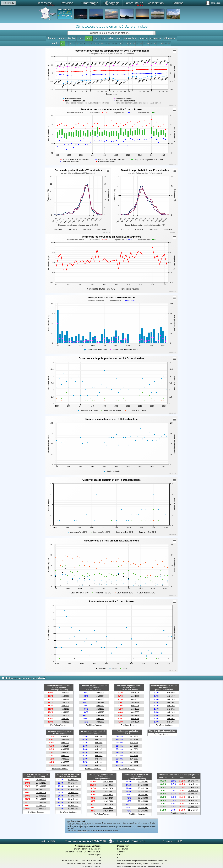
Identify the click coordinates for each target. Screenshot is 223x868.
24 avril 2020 (41, 799)
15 (116, 43)
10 (99, 43)
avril (89, 38)
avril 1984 (100, 696)
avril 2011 (65, 706)
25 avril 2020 (41, 780)
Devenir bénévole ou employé (88, 849)
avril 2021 (134, 749)
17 (123, 43)
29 (165, 43)
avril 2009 (65, 712)
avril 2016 (134, 743)
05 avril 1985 (143, 798)
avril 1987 (100, 706)
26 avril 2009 (108, 801)
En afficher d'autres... (59, 725)
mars (81, 38)
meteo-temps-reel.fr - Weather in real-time (81, 861)
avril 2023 (100, 712)
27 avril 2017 (41, 783)
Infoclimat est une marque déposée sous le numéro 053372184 (142, 861)
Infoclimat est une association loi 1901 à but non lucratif (139, 867)
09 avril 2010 (73, 802)
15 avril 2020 (193, 804)
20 (134, 43)
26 (155, 43)
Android (121, 852)
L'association (123, 846)
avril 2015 (65, 709)
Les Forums (123, 849)
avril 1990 (100, 709)
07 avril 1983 (143, 811)
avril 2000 (134, 746)
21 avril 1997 (193, 807)
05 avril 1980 (73, 789)
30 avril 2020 (108, 788)
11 (102, 43)
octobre (143, 38)
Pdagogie (112, 3)
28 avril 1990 (193, 797)
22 (141, 43)
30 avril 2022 (41, 802)
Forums (178, 3)
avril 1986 (135, 719)
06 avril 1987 (73, 783)
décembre (170, 38)
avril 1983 (100, 703)
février (72, 38)
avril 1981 (171, 715)
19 (130, 43)
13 (109, 43)
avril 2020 (65, 693)
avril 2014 (65, 703)
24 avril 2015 (108, 785)
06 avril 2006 (143, 801)
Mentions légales (94, 855)
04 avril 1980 (73, 786)
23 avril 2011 (41, 796)
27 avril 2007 (108, 792)
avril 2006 (100, 693)
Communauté (134, 4)
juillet (111, 38)
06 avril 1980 (73, 799)
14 (113, 43)
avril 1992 (135, 703)
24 (148, 43)
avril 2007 (65, 699)
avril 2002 (100, 722)
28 (162, 43)
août (119, 38)
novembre (156, 38)
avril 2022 (65, 722)
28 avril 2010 (41, 809)
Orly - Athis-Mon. (65, 10)
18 (127, 43)
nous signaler (82, 831)
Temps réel (46, 4)
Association (156, 3)
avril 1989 (100, 715)
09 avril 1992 (143, 808)
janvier (61, 38)
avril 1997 (65, 696)
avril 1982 (65, 719)
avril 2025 (171, 712)
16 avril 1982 (193, 784)
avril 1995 (171, 722)
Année (51, 38)
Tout (63, 43)
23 (144, 43)
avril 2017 (65, 715)
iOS (119, 855)
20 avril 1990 (193, 781)
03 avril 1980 (143, 792)
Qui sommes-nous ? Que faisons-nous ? (83, 852)
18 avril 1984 (73, 793)
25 (151, 43)
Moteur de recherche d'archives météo (84, 864)
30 (169, 43)
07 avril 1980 (73, 796)
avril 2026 (135, 706)
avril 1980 (100, 699)
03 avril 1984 (73, 780)
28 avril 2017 (108, 808)
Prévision (67, 3)
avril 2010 (100, 719)
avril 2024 (134, 740)
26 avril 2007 (193, 800)
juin (103, 38)
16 (120, 43)
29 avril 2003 (41, 789)
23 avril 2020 (41, 786)
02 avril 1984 (143, 782)
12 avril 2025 (108, 804)
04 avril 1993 (73, 809)
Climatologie (89, 3)
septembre (130, 38)
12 (106, 43)
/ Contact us (88, 846)
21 (137, 43)
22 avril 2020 (41, 806)
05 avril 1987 (73, 806)
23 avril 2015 (41, 793)
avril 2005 (134, 752)
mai (96, 38)
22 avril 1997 (193, 794)
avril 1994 (135, 722)
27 (158, 43)
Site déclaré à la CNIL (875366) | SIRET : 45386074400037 (141, 864)
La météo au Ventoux (92, 866)
